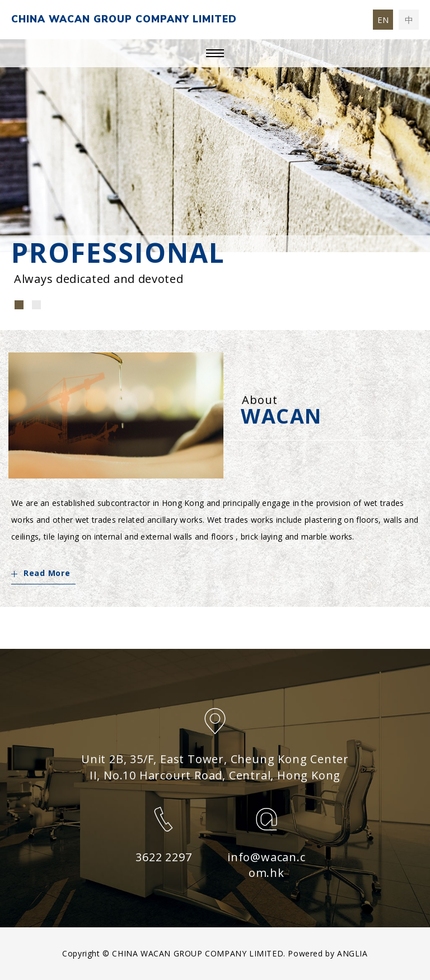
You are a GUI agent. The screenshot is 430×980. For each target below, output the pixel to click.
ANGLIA (352, 953)
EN (383, 20)
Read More (41, 573)
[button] (19, 305)
